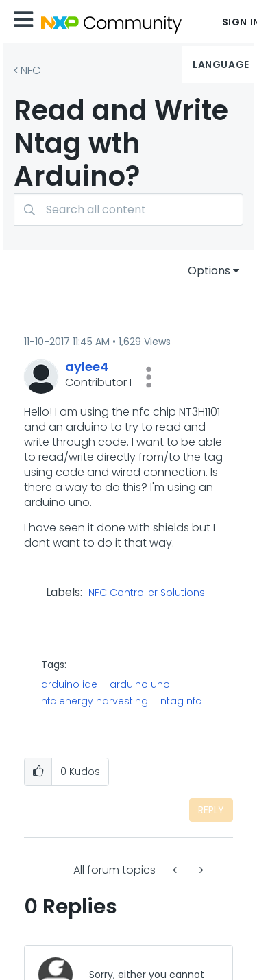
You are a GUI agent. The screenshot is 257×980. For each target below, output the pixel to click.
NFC (30, 70)
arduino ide (69, 684)
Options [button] (209, 271)
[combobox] (128, 210)
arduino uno (140, 684)
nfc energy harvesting (95, 701)
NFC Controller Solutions (147, 593)
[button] (149, 377)
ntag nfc (181, 701)
